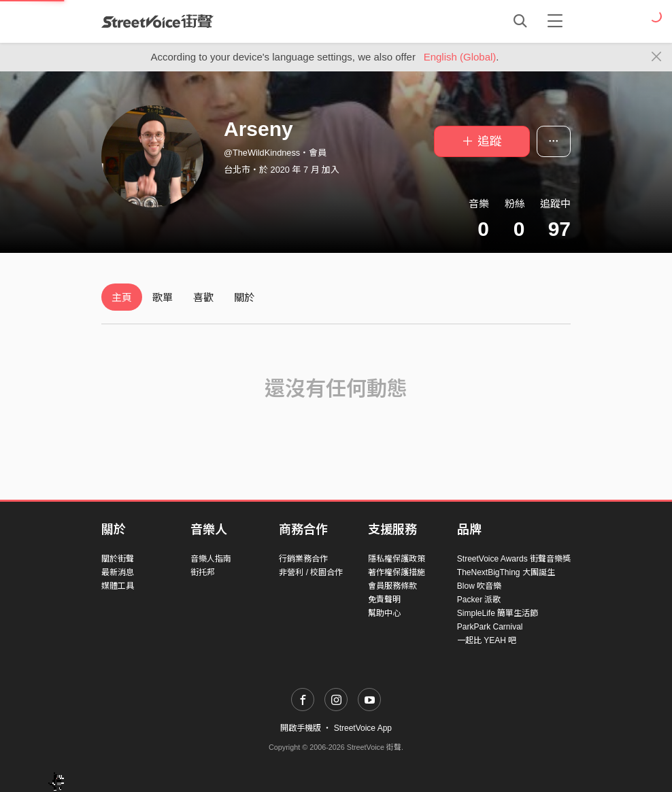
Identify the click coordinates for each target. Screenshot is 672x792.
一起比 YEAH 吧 (487, 640)
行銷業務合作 (303, 559)
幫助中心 (384, 613)
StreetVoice (157, 21)
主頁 (122, 297)
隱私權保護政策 (397, 559)
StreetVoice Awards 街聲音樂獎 (514, 559)
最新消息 (118, 572)
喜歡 (203, 297)
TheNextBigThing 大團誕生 (506, 572)
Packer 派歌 (479, 600)
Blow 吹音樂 (479, 586)
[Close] (657, 57)
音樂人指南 (211, 559)
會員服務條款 (392, 586)
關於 (244, 297)
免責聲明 (384, 600)
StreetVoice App (363, 728)
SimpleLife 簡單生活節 (498, 613)
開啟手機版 (301, 728)
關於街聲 (118, 559)
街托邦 (203, 572)
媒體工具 (118, 586)
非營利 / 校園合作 (311, 572)
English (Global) (460, 57)
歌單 (163, 297)
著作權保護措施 (397, 572)
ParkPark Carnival (490, 627)
